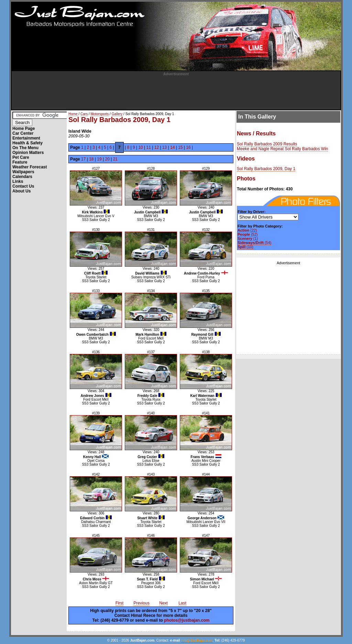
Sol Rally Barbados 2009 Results (267, 144)
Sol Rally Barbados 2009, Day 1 (266, 169)
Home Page (24, 129)
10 (140, 147)
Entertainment (26, 138)
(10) (245, 247)
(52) (248, 234)
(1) (248, 238)
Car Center (23, 133)
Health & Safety (27, 143)
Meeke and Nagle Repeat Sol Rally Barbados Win (282, 149)
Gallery (117, 114)
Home (73, 114)
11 (149, 147)
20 (107, 159)
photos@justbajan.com (187, 620)
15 (180, 147)
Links (18, 181)
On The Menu (25, 148)
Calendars (22, 177)
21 (115, 159)
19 (99, 159)
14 (172, 147)
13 (164, 147)
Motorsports (100, 114)
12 (157, 147)
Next (163, 603)
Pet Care (21, 157)
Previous (141, 603)
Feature (20, 162)
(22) (247, 230)
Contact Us (23, 186)
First (119, 603)
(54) (254, 243)
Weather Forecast (30, 167)
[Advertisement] (176, 91)
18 (91, 159)
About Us (21, 191)
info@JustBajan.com (197, 640)
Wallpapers (23, 172)
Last (182, 603)
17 (83, 159)
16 (188, 147)
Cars (84, 114)
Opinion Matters (28, 153)
